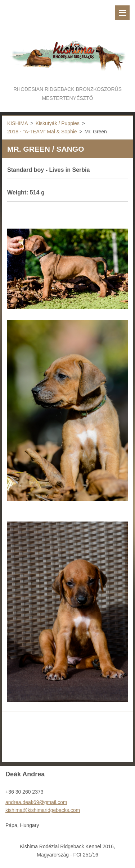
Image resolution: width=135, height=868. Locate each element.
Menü (122, 13)
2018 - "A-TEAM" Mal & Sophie (42, 132)
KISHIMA (18, 123)
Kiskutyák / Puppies (58, 123)
